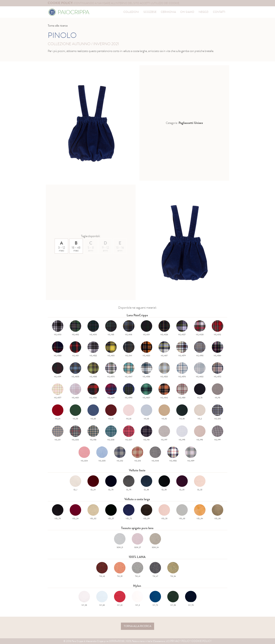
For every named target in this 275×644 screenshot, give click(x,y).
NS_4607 (146, 391)
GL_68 (146, 483)
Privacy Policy (180, 641)
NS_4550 (93, 391)
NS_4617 (164, 349)
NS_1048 (155, 454)
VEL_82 (93, 512)
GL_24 (93, 483)
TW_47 (155, 570)
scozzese (150, 12)
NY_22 (120, 599)
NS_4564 (218, 349)
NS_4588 (58, 349)
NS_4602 (200, 370)
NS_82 (164, 412)
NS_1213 (137, 454)
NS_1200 (75, 433)
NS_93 (218, 391)
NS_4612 (75, 328)
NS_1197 (164, 433)
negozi (204, 12)
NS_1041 (129, 349)
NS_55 (75, 412)
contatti (219, 12)
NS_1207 (129, 433)
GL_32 (200, 483)
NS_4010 (58, 328)
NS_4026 (164, 328)
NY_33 (84, 599)
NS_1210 (218, 412)
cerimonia (168, 12)
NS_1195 (182, 433)
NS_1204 (84, 454)
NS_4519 (191, 454)
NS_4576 (182, 370)
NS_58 (182, 412)
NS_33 (129, 412)
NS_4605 (75, 370)
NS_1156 (93, 433)
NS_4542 (164, 391)
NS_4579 (182, 349)
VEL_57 (111, 512)
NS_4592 (200, 349)
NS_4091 (58, 370)
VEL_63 (182, 512)
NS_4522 (93, 349)
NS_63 (146, 412)
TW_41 (137, 570)
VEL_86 (218, 512)
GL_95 (129, 483)
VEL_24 (75, 512)
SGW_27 (137, 541)
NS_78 (200, 391)
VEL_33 (164, 512)
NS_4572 (218, 370)
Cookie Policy (201, 641)
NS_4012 (218, 328)
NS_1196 (200, 433)
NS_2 (200, 412)
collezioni (131, 12)
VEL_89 (146, 512)
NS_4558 (146, 370)
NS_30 (111, 412)
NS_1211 (58, 433)
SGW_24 (155, 541)
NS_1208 (111, 433)
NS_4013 (93, 328)
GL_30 (182, 483)
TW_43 (102, 570)
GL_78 (111, 483)
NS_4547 (129, 370)
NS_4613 (111, 349)
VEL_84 (200, 512)
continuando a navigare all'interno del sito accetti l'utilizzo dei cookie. (114, 3)
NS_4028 (200, 328)
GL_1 (75, 483)
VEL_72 (129, 512)
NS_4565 (93, 370)
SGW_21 (120, 541)
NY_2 (137, 599)
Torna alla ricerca (58, 26)
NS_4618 (129, 328)
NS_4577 (58, 391)
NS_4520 (164, 370)
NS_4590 (129, 391)
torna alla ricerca (137, 626)
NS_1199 (218, 433)
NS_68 (93, 412)
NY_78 (191, 599)
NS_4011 (146, 328)
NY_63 (102, 599)
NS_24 (58, 412)
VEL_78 (58, 512)
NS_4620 (146, 349)
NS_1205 (102, 454)
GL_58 (164, 483)
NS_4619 (111, 391)
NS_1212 (120, 454)
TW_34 (173, 570)
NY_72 (155, 599)
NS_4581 (182, 391)
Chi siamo (187, 12)
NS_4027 (182, 328)
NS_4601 (75, 391)
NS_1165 (111, 328)
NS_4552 (173, 454)
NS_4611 (75, 349)
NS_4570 (111, 370)
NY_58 (173, 599)
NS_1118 (146, 433)
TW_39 (120, 570)
